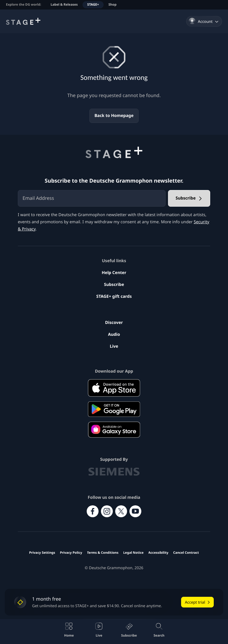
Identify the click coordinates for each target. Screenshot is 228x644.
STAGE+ (93, 5)
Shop (112, 5)
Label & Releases (64, 5)
